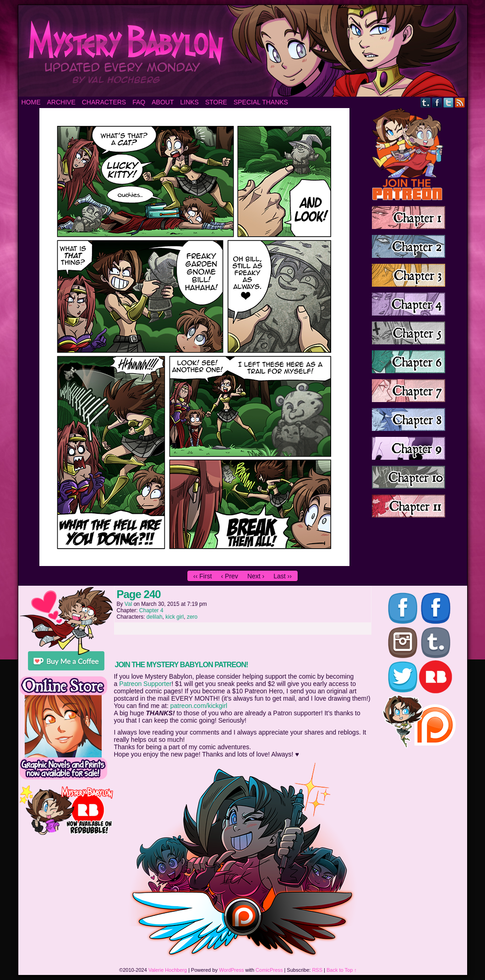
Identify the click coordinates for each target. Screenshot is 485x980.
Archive (61, 102)
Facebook (437, 102)
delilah (155, 617)
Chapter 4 (151, 610)
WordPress (231, 970)
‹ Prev (230, 576)
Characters (104, 102)
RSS (460, 102)
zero (192, 617)
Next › (256, 576)
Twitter (449, 102)
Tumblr (426, 102)
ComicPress (269, 970)
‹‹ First (202, 576)
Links (189, 102)
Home (31, 102)
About (163, 102)
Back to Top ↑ (342, 970)
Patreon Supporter (145, 684)
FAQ (139, 102)
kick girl (174, 617)
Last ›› (283, 576)
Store (216, 102)
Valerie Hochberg (168, 970)
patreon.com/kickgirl (199, 706)
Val (128, 604)
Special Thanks (261, 102)
